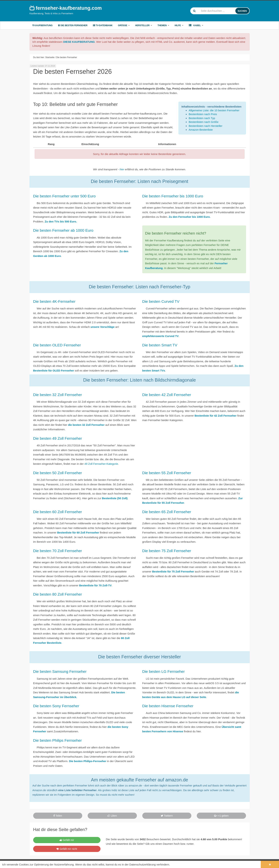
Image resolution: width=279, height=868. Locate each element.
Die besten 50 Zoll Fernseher (58, 473)
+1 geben (221, 816)
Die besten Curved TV (161, 301)
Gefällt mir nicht (67, 849)
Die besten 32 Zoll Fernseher (58, 395)
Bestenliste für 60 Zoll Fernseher (78, 533)
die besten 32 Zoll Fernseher (86, 425)
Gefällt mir (67, 840)
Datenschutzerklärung (142, 864)
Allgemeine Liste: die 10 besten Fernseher (214, 110)
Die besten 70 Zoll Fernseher (58, 551)
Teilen (58, 816)
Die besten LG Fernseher (164, 671)
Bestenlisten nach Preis (203, 114)
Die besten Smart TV (160, 345)
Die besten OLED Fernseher (57, 345)
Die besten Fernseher (73, 25)
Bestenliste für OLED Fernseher (54, 370)
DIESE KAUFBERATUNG (79, 42)
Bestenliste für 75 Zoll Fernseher (173, 571)
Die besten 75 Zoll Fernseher (167, 551)
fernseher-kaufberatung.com (66, 8)
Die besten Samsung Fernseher (60, 671)
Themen (163, 25)
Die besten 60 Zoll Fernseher (58, 512)
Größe (124, 25)
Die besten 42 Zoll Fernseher (167, 395)
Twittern (167, 816)
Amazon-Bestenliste (201, 130)
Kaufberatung (42, 25)
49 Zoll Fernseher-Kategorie (101, 464)
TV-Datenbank (103, 25)
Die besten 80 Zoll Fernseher (58, 594)
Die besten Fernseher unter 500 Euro (64, 196)
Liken (112, 816)
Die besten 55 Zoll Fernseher (167, 473)
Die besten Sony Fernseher (56, 706)
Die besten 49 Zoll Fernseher (58, 438)
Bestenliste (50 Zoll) (115, 498)
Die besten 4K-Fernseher (54, 301)
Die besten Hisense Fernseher (168, 706)
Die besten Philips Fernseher (58, 740)
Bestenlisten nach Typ (202, 118)
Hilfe (179, 25)
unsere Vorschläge (103, 327)
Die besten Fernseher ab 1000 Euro (63, 230)
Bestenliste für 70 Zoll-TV (95, 585)
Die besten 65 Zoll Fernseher (167, 512)
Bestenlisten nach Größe (204, 122)
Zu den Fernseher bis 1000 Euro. (190, 217)
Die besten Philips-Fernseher (88, 761)
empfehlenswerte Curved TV (161, 336)
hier (122, 169)
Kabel (196, 25)
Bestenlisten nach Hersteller (206, 126)
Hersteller (144, 25)
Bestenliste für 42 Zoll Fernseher (216, 416)
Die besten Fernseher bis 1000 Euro (173, 196)
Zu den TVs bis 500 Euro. (61, 221)
